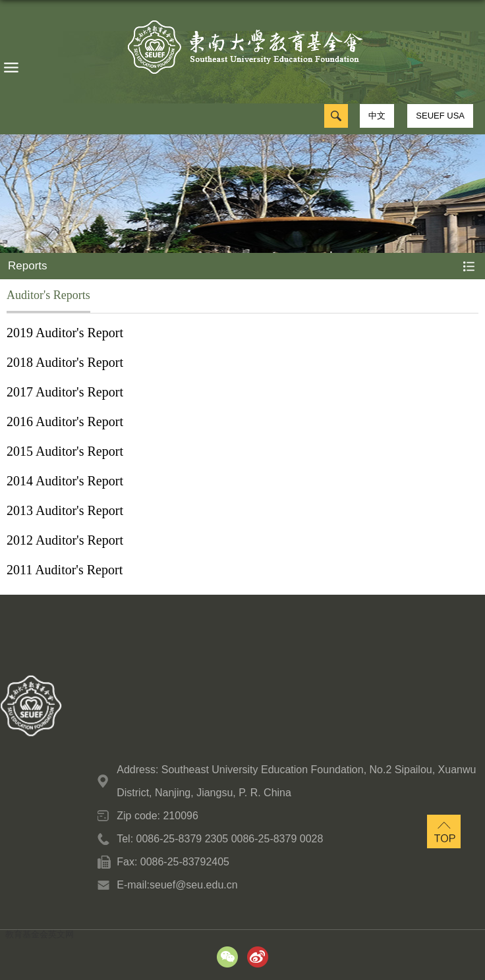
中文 (377, 116)
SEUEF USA (440, 116)
